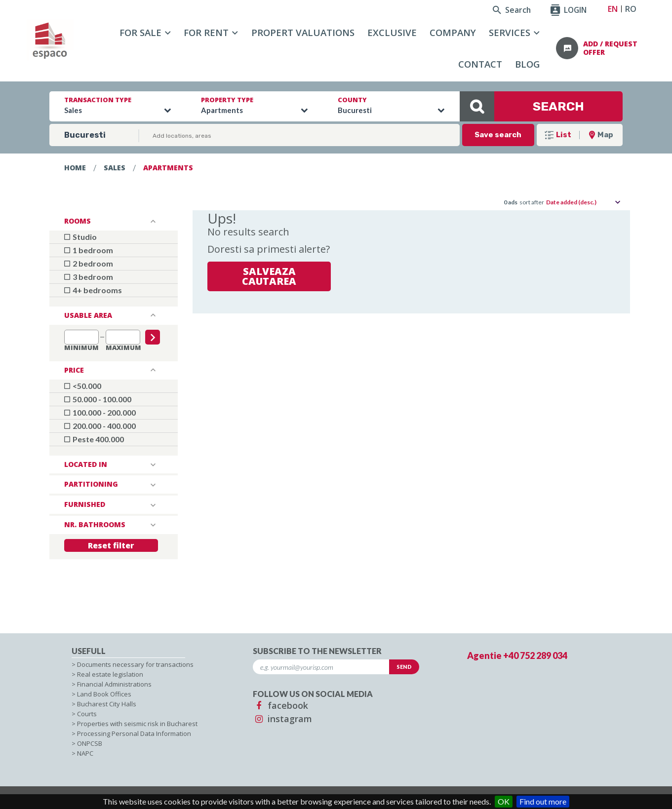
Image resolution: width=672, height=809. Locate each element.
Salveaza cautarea (269, 276)
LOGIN (569, 10)
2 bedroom (89, 263)
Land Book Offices (104, 694)
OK (504, 801)
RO (631, 9)
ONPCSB (90, 743)
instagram (282, 719)
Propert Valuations (303, 32)
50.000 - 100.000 (98, 399)
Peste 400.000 (94, 439)
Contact (480, 64)
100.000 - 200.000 (100, 412)
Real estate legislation (110, 674)
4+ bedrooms (93, 290)
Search (512, 10)
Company (453, 32)
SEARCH (522, 107)
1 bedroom (89, 250)
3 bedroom (89, 277)
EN (613, 9)
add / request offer (610, 48)
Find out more (543, 801)
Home (75, 168)
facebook (280, 705)
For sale (140, 32)
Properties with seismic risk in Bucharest (137, 724)
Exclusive (392, 32)
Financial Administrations (114, 684)
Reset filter (111, 545)
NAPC (85, 753)
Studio (80, 237)
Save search (498, 135)
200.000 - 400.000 (100, 426)
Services (510, 32)
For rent (206, 32)
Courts (87, 714)
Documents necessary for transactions (135, 664)
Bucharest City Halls (107, 704)
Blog (527, 64)
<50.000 (83, 386)
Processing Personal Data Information (134, 733)
